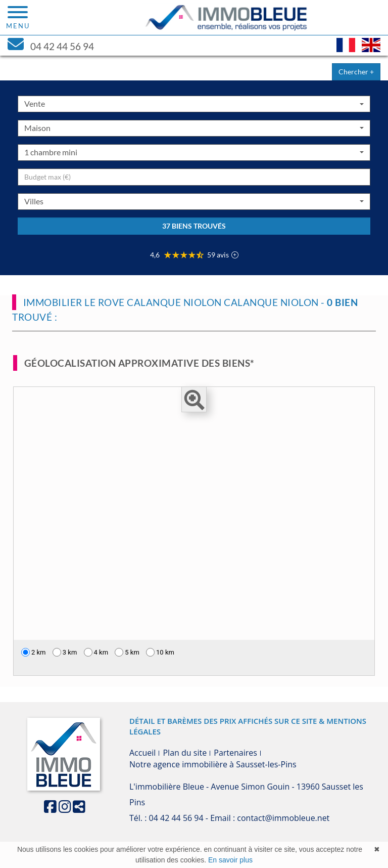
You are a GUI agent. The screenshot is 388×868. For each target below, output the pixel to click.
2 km (34, 652)
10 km (160, 652)
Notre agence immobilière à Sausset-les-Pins (213, 764)
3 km (65, 652)
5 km (127, 652)
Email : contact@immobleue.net (270, 818)
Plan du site (185, 753)
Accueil (142, 753)
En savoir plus (230, 860)
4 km (96, 652)
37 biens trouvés (194, 226)
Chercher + (356, 72)
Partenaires (235, 753)
